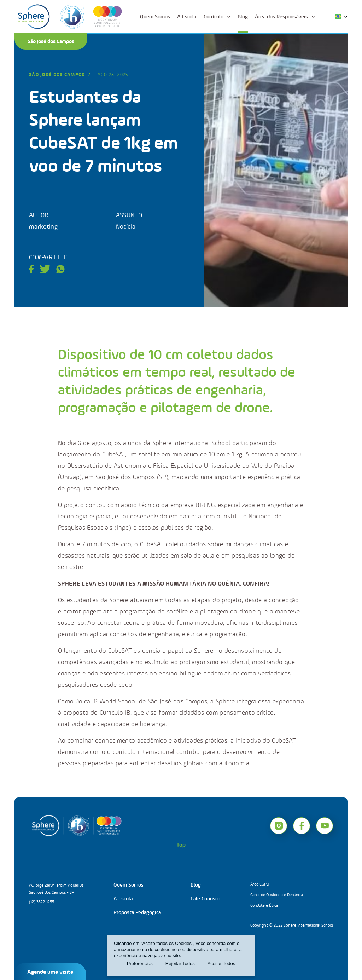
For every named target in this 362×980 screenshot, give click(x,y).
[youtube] (325, 826)
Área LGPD (260, 884)
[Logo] (70, 17)
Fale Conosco (205, 899)
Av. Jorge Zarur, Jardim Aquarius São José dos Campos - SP (56, 889)
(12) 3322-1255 (42, 902)
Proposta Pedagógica (137, 912)
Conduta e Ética (264, 905)
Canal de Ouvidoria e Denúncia (277, 895)
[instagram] (279, 826)
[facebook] (302, 826)
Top (181, 845)
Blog (243, 17)
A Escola (187, 17)
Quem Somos (155, 17)
